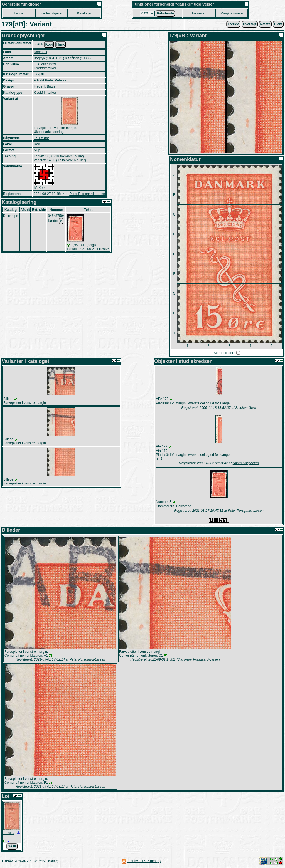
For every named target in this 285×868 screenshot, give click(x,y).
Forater (199, 13)
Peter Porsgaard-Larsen (87, 194)
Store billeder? (224, 353)
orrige (233, 24)
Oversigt (250, 24)
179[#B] (9, 833)
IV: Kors (40, 188)
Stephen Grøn (246, 408)
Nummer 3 (164, 502)
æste (265, 24)
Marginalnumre (232, 13)
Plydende (165, 13)
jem (278, 24)
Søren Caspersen (246, 463)
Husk (61, 44)
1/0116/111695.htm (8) (144, 861)
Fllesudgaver (51, 13)
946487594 (56, 216)
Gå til (12, 846)
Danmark (40, 52)
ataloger (84, 13)
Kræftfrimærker (45, 93)
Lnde (19, 13)
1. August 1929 (45, 64)
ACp (37, 150)
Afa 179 (162, 446)
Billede (8, 399)
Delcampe (11, 216)
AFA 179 (162, 399)
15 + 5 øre (41, 138)
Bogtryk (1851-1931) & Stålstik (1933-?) (63, 58)
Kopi (49, 44)
